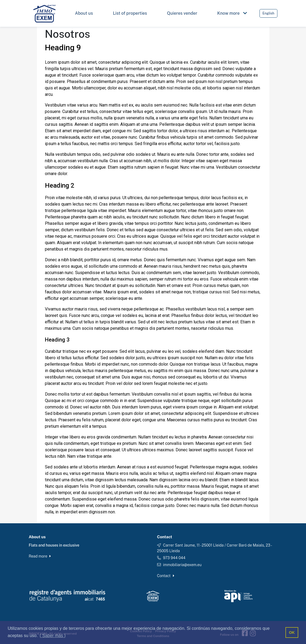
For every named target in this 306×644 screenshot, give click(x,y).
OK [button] (292, 632)
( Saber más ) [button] (53, 636)
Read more (40, 556)
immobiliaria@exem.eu (182, 565)
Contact (166, 576)
